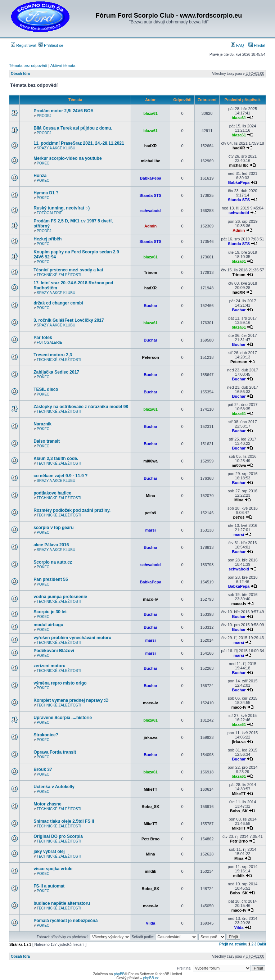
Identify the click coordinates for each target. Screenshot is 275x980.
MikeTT (150, 789)
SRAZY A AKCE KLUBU (56, 148)
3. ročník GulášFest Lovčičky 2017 (69, 320)
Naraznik (42, 424)
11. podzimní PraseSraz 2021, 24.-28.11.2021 (79, 143)
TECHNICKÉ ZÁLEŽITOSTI (59, 275)
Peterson (151, 357)
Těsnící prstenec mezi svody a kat (68, 270)
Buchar (150, 306)
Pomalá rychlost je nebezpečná (66, 921)
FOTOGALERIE (49, 213)
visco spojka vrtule (53, 869)
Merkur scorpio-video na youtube (67, 158)
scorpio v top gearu (53, 528)
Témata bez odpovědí (28, 66)
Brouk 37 (43, 769)
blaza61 (150, 113)
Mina (151, 496)
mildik (150, 871)
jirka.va (150, 737)
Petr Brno (150, 839)
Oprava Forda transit (55, 752)
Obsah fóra (20, 74)
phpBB (119, 974)
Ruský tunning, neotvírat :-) (62, 208)
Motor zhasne (47, 804)
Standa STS (151, 195)
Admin (150, 226)
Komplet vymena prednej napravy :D (71, 700)
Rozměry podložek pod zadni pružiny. (72, 510)
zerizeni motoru (49, 666)
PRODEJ (44, 116)
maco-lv (150, 599)
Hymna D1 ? (46, 193)
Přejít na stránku (233, 944)
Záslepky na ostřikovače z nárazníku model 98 (81, 407)
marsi (150, 530)
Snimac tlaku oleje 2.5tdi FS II (64, 821)
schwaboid (151, 211)
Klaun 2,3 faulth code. (56, 459)
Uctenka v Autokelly (54, 787)
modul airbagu (48, 625)
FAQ (237, 45)
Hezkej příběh (48, 239)
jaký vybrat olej (49, 852)
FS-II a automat (49, 886)
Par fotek (43, 338)
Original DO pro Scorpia (58, 836)
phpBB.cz (151, 978)
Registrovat (24, 45)
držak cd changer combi (58, 303)
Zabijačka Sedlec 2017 (56, 372)
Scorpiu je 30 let (50, 612)
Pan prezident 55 (51, 579)
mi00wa (150, 461)
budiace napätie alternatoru (62, 903)
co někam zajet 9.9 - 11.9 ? (60, 476)
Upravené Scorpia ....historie (63, 718)
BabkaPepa (150, 178)
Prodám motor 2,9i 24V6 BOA (64, 111)
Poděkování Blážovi (54, 651)
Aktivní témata (63, 66)
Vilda (150, 923)
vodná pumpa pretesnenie (60, 597)
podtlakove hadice (52, 493)
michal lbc (150, 161)
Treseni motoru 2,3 (53, 355)
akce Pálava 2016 (51, 545)
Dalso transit (47, 441)
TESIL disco (46, 389)
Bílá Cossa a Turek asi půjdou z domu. (73, 128)
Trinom (151, 272)
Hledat (257, 45)
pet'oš (150, 513)
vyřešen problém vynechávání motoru (72, 638)
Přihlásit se (51, 45)
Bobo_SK (150, 807)
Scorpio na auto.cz (53, 562)
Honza (40, 176)
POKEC (43, 163)
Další (262, 944)
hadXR (151, 146)
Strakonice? (46, 735)
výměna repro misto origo (60, 683)
